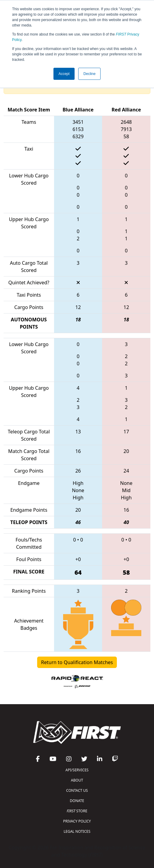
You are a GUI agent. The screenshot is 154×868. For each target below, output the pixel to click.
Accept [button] (64, 74)
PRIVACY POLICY (77, 821)
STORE (77, 811)
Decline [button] (89, 74)
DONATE (77, 801)
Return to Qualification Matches (77, 662)
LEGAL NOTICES (77, 831)
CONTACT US (77, 790)
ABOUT (77, 780)
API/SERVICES (77, 770)
